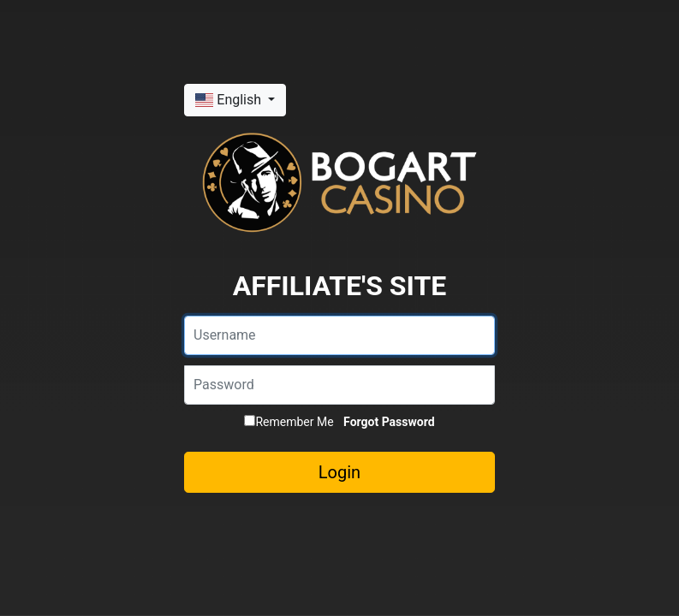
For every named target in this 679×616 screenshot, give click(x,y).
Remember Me (289, 422)
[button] (235, 100)
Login (339, 472)
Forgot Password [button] (389, 422)
